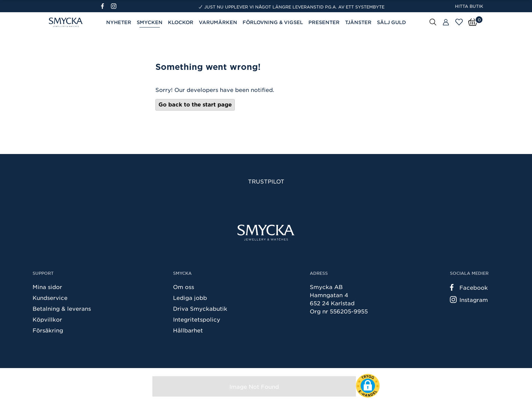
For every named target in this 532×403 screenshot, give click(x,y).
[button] (368, 386)
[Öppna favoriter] (459, 22)
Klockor (181, 22)
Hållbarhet (188, 330)
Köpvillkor (47, 319)
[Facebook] (105, 6)
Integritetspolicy (197, 319)
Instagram (469, 300)
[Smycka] (266, 233)
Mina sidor (47, 287)
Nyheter (119, 22)
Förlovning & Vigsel (273, 22)
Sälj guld (392, 22)
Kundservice (50, 298)
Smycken (150, 22)
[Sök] (433, 22)
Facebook (469, 287)
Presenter (324, 22)
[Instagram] (115, 6)
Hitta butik (469, 6)
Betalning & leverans (62, 308)
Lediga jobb (190, 298)
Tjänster (358, 22)
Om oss (184, 287)
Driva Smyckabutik (200, 308)
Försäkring (48, 330)
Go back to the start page (195, 105)
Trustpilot (266, 181)
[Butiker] (446, 22)
